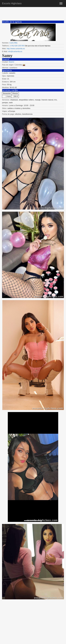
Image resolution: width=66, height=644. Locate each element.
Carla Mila (13, 43)
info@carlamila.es (15, 51)
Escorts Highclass (12, 3)
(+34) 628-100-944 (17, 46)
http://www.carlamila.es (16, 49)
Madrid (11, 62)
